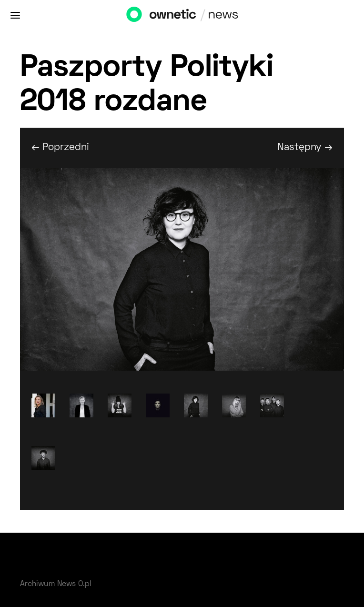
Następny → (305, 147)
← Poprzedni (60, 147)
